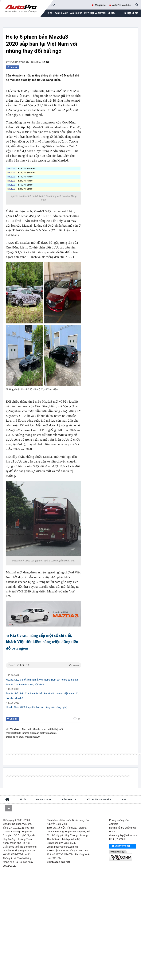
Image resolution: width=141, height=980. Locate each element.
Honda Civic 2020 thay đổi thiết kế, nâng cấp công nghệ (37, 707)
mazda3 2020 (14, 733)
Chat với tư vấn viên (121, 846)
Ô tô (46, 62)
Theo (44, 665)
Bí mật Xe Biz (131, 13)
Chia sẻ (14, 67)
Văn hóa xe (76, 13)
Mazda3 (27, 729)
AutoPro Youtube (121, 5)
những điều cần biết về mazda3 (40, 733)
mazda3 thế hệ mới (53, 729)
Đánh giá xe (61, 13)
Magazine (100, 5)
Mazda (37, 729)
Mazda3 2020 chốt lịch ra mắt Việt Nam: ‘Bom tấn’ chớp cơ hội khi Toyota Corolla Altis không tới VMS (42, 682)
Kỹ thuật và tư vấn (95, 13)
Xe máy (112, 13)
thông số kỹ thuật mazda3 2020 (23, 737)
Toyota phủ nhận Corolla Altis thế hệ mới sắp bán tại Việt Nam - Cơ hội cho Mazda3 (43, 696)
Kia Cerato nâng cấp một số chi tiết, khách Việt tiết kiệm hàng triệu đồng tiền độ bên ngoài (42, 642)
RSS (124, 800)
